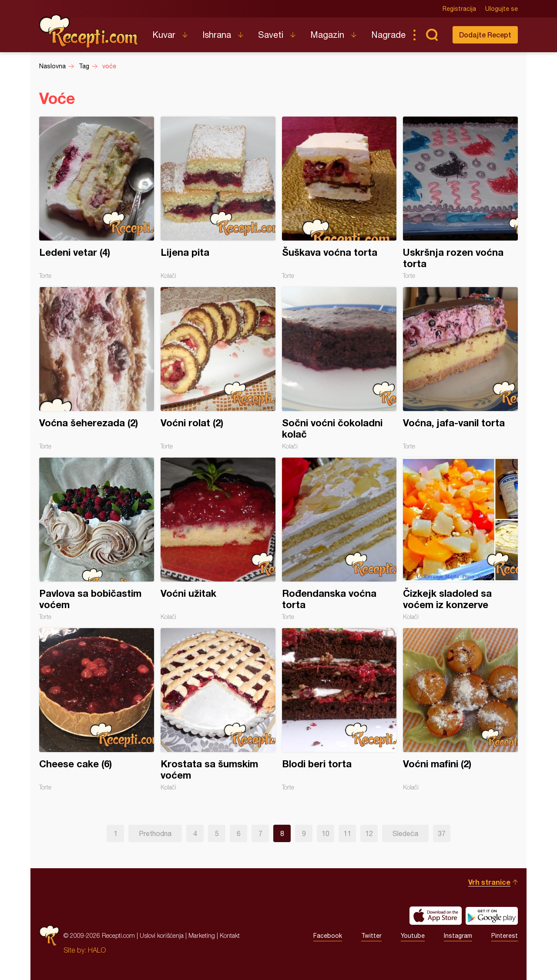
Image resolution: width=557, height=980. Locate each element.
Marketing (202, 935)
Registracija (459, 9)
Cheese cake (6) (97, 709)
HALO (97, 950)
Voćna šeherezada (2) (97, 368)
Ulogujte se (502, 9)
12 (369, 833)
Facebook (328, 936)
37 (442, 833)
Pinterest (505, 936)
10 (325, 833)
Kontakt (230, 935)
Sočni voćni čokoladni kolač (339, 368)
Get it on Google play (492, 916)
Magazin (327, 35)
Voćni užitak (218, 539)
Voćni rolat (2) (218, 368)
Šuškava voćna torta (339, 198)
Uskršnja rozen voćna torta (460, 198)
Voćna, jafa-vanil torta (460, 368)
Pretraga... (432, 35)
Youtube (413, 936)
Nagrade (388, 35)
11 (347, 833)
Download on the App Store (436, 916)
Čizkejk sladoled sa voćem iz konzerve (460, 539)
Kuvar (164, 35)
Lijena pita (218, 198)
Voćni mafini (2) (460, 709)
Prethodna (155, 833)
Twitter (371, 936)
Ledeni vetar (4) (97, 198)
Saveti (271, 35)
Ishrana (217, 35)
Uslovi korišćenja (162, 935)
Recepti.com (89, 31)
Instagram (458, 936)
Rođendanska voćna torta (339, 539)
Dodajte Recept (485, 35)
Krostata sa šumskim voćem (218, 709)
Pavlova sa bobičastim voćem (97, 539)
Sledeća (405, 833)
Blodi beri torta (339, 709)
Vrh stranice (489, 882)
